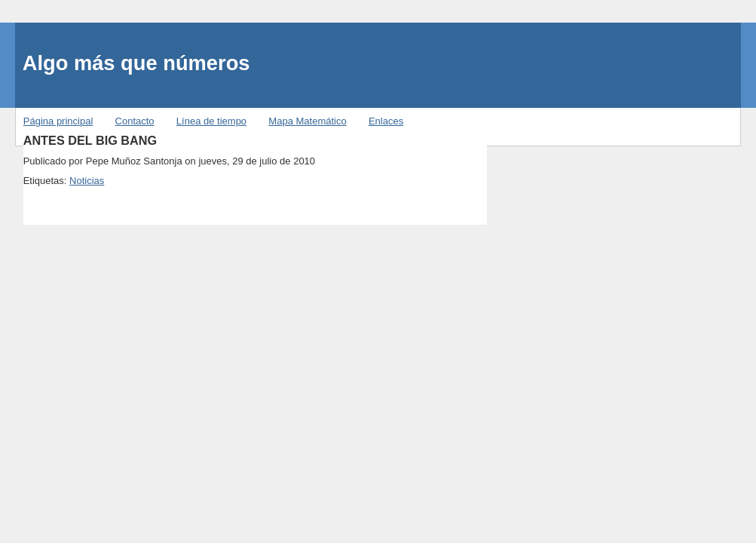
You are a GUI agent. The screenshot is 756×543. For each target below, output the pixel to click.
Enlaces (386, 121)
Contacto (135, 121)
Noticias (87, 181)
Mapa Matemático (307, 121)
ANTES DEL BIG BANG (90, 140)
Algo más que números (136, 63)
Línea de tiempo (211, 121)
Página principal (58, 121)
